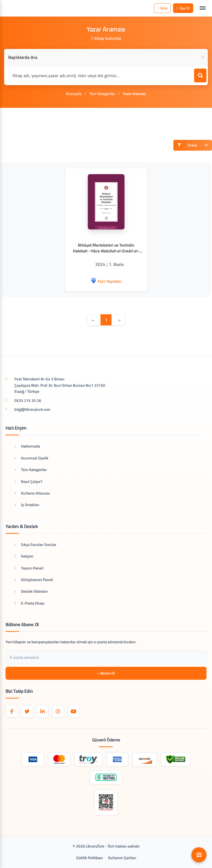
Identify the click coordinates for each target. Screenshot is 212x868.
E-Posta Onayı (29, 603)
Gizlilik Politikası (89, 858)
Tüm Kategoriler (102, 94)
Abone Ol (106, 673)
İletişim (24, 556)
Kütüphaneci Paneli (34, 580)
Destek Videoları (31, 591)
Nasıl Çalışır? (28, 481)
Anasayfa (74, 94)
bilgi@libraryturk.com (32, 409)
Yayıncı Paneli (29, 568)
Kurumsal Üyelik (31, 458)
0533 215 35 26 (28, 400)
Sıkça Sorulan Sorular (35, 544)
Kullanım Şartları (122, 858)
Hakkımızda (27, 446)
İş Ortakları (27, 505)
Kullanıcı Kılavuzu (32, 493)
